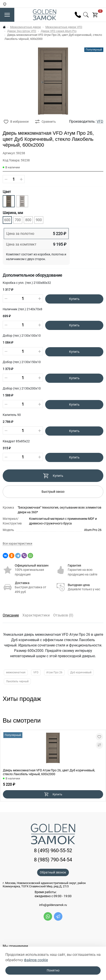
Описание (11, 615)
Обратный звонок (53, 872)
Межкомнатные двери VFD (64, 27)
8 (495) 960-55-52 (53, 851)
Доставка (22, 583)
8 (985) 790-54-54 (53, 860)
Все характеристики (17, 544)
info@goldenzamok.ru (53, 905)
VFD (100, 121)
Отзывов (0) (63, 615)
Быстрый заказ (53, 492)
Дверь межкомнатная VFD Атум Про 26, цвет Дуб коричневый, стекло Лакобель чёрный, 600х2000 (49, 772)
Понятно (53, 970)
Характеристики (36, 615)
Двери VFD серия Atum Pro (59, 31)
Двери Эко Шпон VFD (22, 31)
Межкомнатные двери (25, 27)
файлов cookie (36, 960)
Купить (74, 299)
